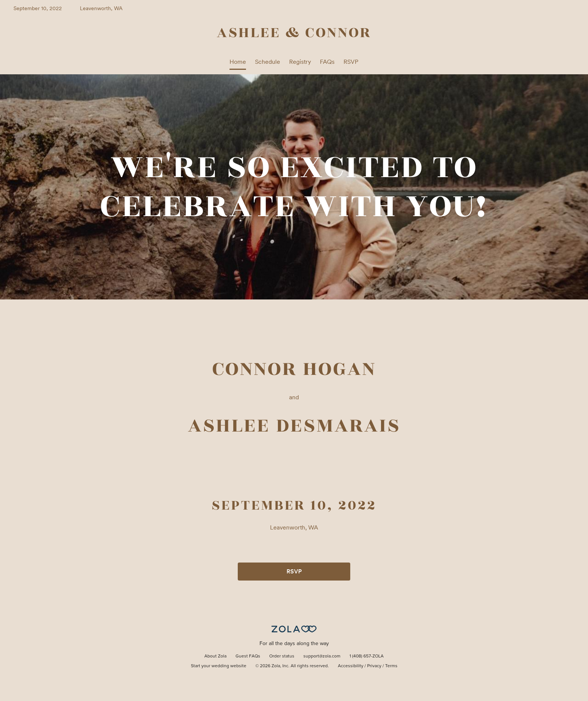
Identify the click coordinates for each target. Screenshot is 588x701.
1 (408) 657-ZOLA (367, 656)
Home (238, 62)
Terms (391, 666)
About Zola (215, 656)
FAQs (327, 62)
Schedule (268, 62)
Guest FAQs (248, 656)
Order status (282, 656)
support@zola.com (322, 656)
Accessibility (351, 666)
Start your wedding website (219, 666)
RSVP (351, 62)
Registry (300, 62)
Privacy (374, 666)
